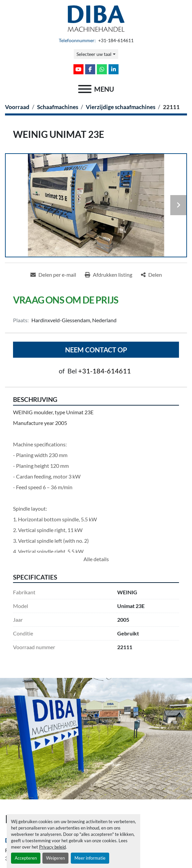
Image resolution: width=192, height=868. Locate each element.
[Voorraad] (17, 107)
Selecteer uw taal (94, 54)
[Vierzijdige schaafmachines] (121, 107)
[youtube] (78, 69)
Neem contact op (96, 350)
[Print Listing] (109, 275)
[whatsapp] (102, 69)
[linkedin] (114, 69)
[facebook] (90, 69)
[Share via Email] (53, 275)
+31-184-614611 (115, 40)
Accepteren (26, 858)
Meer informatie (90, 858)
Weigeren (55, 858)
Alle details (96, 559)
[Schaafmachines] (58, 107)
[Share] (151, 275)
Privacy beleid (52, 847)
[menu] (85, 89)
